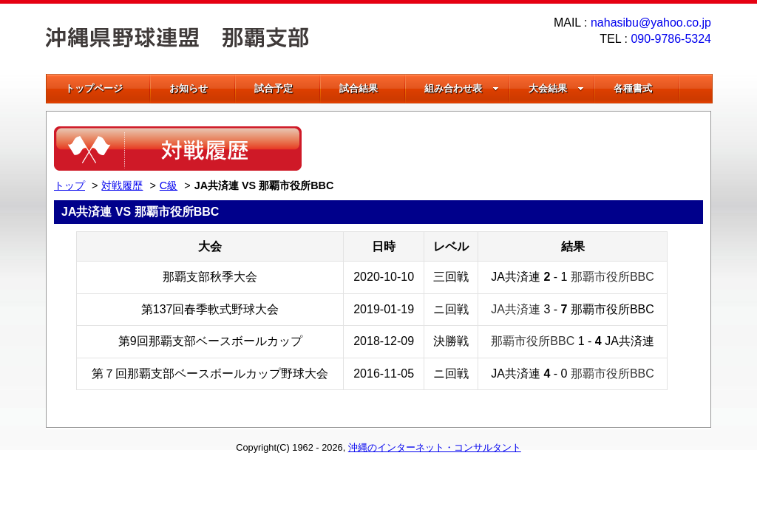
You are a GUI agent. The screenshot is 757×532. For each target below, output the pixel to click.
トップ (69, 185)
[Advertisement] (530, 149)
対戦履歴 (122, 185)
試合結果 (359, 88)
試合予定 (274, 88)
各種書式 (633, 88)
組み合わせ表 (462, 88)
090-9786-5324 (671, 39)
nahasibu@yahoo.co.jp (651, 23)
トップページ (94, 88)
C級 (169, 185)
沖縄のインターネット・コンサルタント (435, 447)
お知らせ (189, 88)
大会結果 (556, 88)
